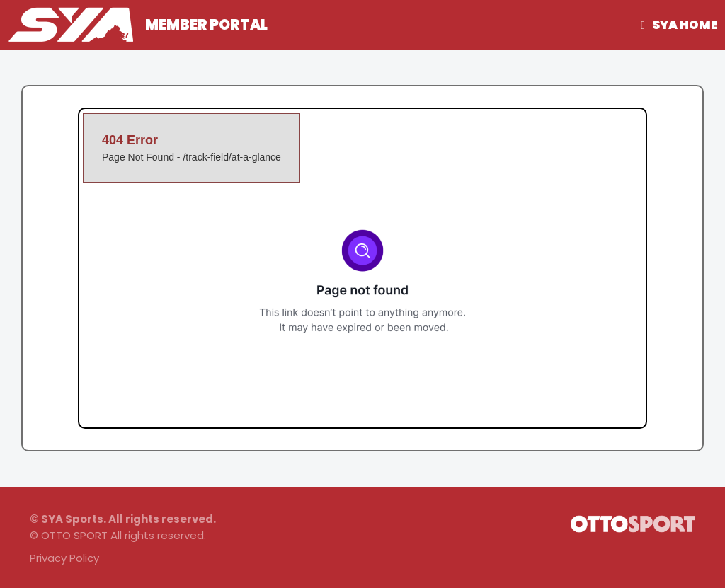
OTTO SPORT (74, 535)
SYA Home (685, 25)
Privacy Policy (64, 558)
